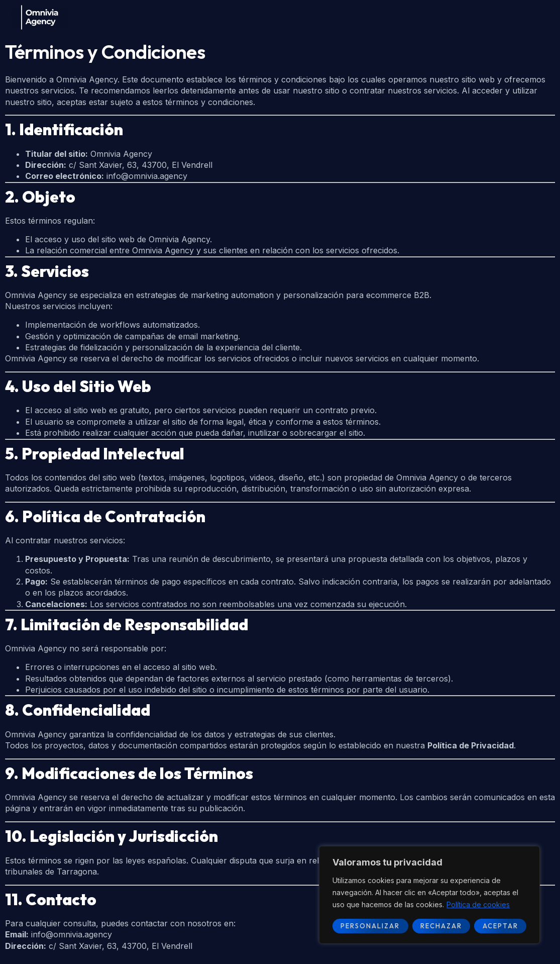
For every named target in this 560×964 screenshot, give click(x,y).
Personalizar (370, 926)
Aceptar (500, 926)
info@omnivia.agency (147, 176)
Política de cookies (478, 904)
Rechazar (441, 926)
